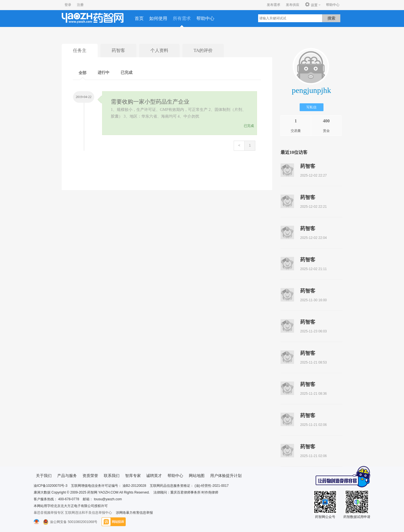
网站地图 (197, 476)
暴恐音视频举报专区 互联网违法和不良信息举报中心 (73, 513)
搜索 (331, 18)
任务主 (80, 50)
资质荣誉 (90, 476)
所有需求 (182, 18)
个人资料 (159, 50)
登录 (68, 5)
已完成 (127, 73)
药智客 (118, 50)
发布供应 (293, 5)
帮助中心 (333, 5)
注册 (80, 5)
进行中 (104, 73)
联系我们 (112, 476)
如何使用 (158, 18)
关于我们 (44, 476)
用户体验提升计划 (226, 476)
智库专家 (133, 476)
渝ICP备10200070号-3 (50, 486)
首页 (139, 18)
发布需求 (274, 5)
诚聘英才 (154, 476)
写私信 (311, 107)
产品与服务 (67, 476)
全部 (82, 73)
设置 (311, 5)
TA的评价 (203, 50)
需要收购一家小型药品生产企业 (150, 102)
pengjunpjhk (311, 90)
